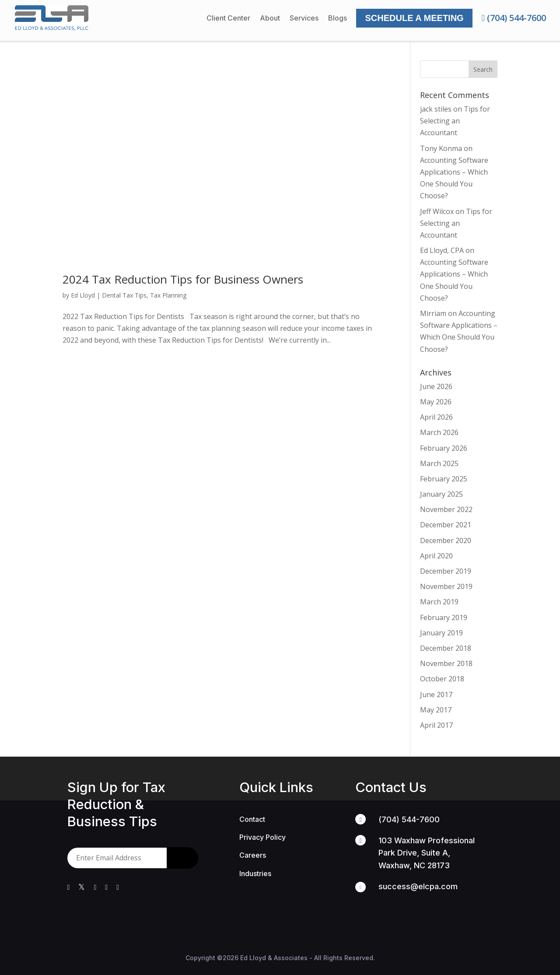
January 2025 (441, 494)
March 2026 (439, 432)
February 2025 (444, 479)
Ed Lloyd (83, 295)
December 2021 (446, 525)
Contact (252, 819)
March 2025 (439, 463)
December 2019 (446, 571)
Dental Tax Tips (124, 295)
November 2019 (446, 586)
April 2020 (436, 556)
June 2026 (436, 386)
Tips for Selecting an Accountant (455, 121)
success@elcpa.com (418, 886)
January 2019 (441, 633)
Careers (253, 855)
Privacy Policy (262, 837)
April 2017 (436, 725)
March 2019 (439, 602)
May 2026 (436, 402)
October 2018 (442, 679)
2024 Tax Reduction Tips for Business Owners (183, 279)
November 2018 (446, 663)
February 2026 (444, 448)
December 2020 (446, 540)
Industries (255, 873)
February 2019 (444, 617)
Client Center (228, 19)
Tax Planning (168, 295)
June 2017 (436, 694)
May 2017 (436, 710)
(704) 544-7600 (514, 18)
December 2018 (446, 648)
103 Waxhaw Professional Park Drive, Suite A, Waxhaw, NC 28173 (427, 853)
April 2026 (436, 417)
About (270, 19)
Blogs (338, 19)
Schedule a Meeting (414, 18)
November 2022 (446, 509)
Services (304, 19)
